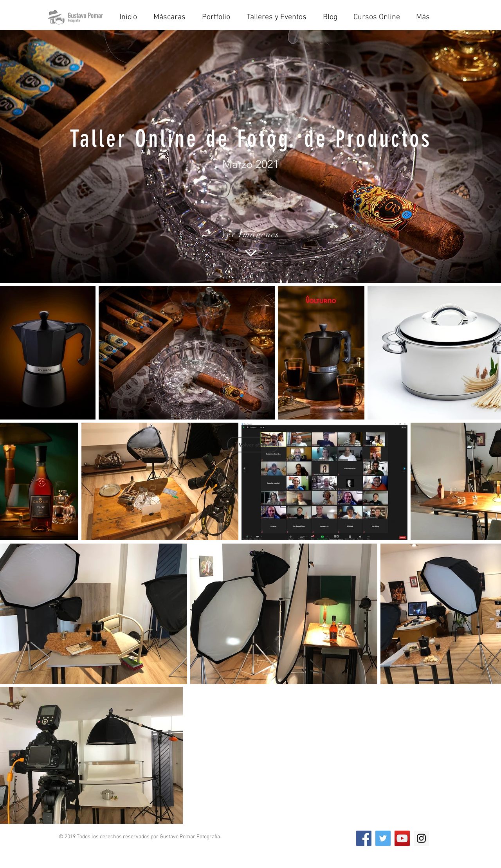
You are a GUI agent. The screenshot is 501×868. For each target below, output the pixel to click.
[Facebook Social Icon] (364, 838)
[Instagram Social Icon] (421, 838)
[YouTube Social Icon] (402, 838)
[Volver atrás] (253, 445)
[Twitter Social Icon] (383, 838)
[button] (279, 17)
